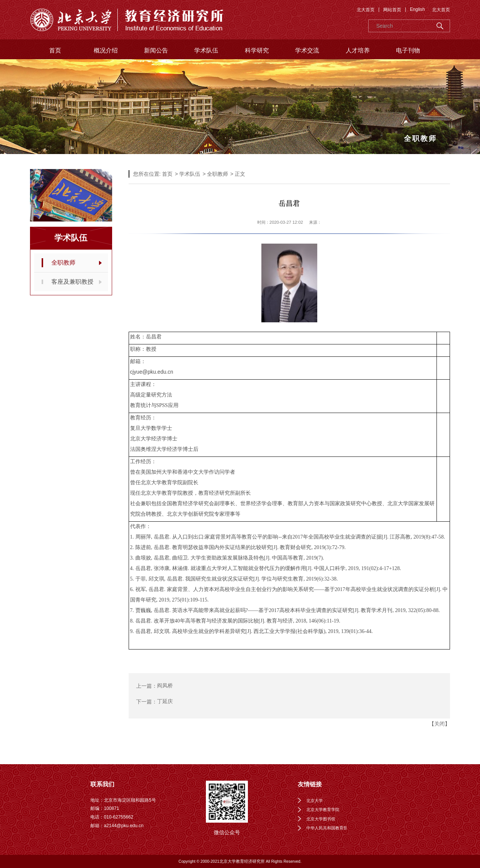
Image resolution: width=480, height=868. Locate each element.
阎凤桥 (165, 686)
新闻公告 (156, 50)
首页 (55, 50)
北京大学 (315, 801)
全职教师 (63, 263)
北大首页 (366, 10)
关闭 (439, 724)
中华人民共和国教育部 (327, 828)
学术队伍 (206, 50)
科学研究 (257, 50)
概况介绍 (106, 50)
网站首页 (392, 10)
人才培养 (358, 50)
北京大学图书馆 (321, 819)
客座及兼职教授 (72, 282)
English (417, 9)
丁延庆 (165, 702)
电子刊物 (408, 50)
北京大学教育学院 (323, 810)
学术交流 (307, 50)
